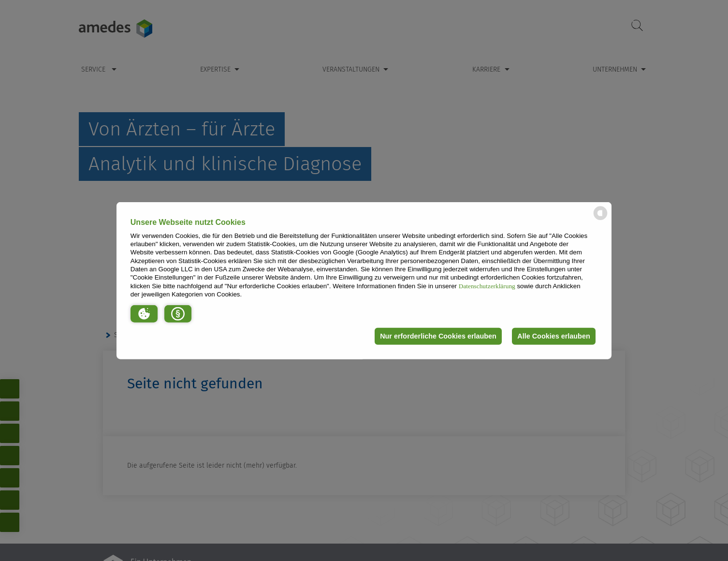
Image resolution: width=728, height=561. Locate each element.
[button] (144, 313)
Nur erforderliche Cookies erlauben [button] (438, 336)
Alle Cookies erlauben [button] (553, 336)
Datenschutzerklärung (487, 286)
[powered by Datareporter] (600, 219)
